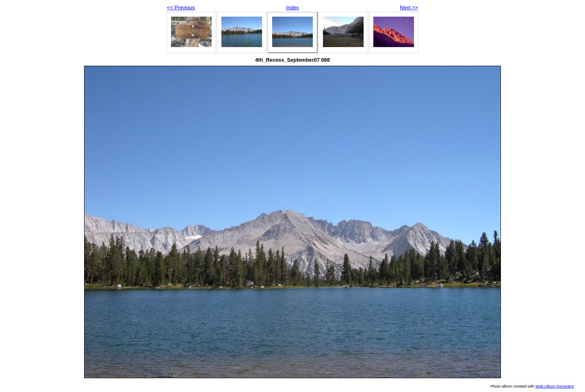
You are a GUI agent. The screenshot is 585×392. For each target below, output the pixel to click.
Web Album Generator (555, 386)
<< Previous (181, 8)
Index (292, 8)
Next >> (409, 8)
